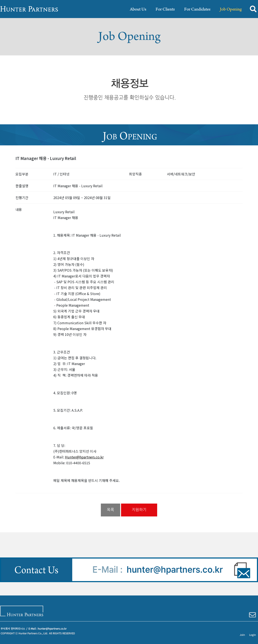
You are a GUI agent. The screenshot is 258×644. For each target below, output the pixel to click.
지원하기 (139, 510)
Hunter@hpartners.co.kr (84, 457)
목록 (111, 510)
